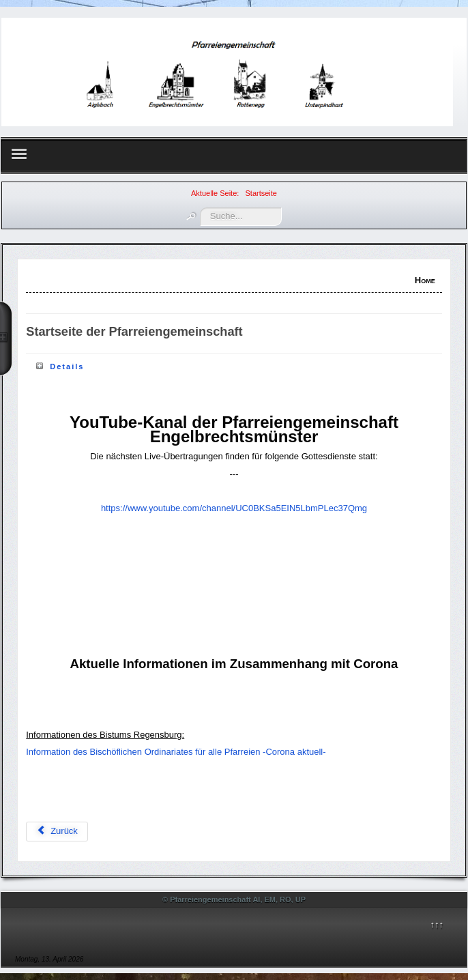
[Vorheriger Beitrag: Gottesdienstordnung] (57, 832)
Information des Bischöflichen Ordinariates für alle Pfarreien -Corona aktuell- (176, 752)
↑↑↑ (437, 924)
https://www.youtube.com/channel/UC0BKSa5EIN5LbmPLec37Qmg (234, 508)
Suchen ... (200, 208)
